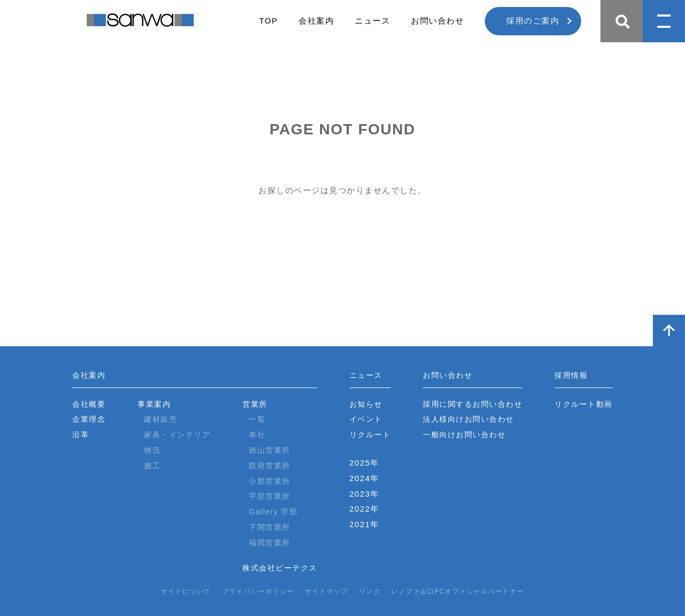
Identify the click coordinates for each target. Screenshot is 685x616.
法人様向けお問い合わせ (469, 419)
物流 (152, 450)
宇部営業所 (270, 496)
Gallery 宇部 (273, 512)
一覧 (257, 419)
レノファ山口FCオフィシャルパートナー (458, 591)
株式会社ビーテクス (280, 568)
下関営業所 (270, 527)
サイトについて (186, 591)
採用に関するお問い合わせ (473, 404)
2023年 (364, 494)
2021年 (364, 524)
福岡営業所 (270, 543)
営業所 (255, 404)
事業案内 (154, 404)
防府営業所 (270, 466)
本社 (257, 435)
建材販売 (161, 419)
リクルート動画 (584, 404)
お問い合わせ (437, 21)
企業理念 (89, 419)
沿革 (81, 435)
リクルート (370, 435)
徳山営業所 (270, 450)
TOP (268, 21)
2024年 (364, 478)
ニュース (372, 21)
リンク (370, 591)
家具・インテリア (177, 435)
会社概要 (89, 404)
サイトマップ (327, 591)
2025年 (364, 463)
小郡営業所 (270, 481)
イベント (366, 419)
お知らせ (366, 404)
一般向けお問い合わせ (464, 435)
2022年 (364, 509)
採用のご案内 (533, 21)
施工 (152, 466)
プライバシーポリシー (258, 591)
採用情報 (571, 375)
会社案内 (316, 21)
